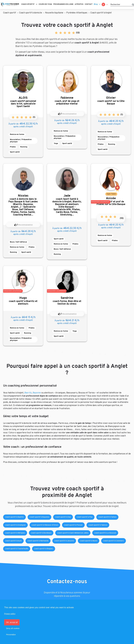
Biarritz (28, 393)
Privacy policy (10, 614)
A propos (79, 4)
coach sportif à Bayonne (39, 517)
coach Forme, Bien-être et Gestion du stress (67, 301)
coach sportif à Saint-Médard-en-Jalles (73, 533)
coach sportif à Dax (63, 517)
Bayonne (37, 393)
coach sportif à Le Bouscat (105, 533)
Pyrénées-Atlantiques (77, 13)
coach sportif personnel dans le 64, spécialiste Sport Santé (23, 102)
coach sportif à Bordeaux (41, 533)
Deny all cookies (13, 628)
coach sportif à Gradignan (15, 525)
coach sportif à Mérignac (15, 533)
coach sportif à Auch (13, 541)
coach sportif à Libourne (64, 541)
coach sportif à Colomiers (114, 541)
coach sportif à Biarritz (14, 517)
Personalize (11, 635)
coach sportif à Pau (85, 517)
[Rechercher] (122, 5)
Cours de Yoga (45, 4)
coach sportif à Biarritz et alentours (23, 301)
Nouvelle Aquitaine (54, 13)
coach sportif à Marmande (38, 541)
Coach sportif (28, 4)
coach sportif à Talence (98, 525)
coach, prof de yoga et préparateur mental (67, 101)
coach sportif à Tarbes (107, 517)
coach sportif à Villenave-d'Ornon (45, 525)
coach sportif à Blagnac (44, 549)
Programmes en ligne (63, 4)
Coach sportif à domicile (31, 13)
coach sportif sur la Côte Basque (111, 101)
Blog (96, 4)
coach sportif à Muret (89, 541)
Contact (89, 4)
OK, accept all (12, 622)
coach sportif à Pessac (73, 525)
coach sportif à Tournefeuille (17, 549)
